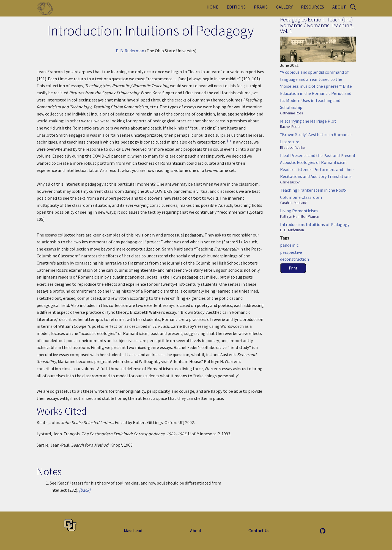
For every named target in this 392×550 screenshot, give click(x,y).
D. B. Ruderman (130, 51)
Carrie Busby (290, 182)
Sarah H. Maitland (294, 203)
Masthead (133, 530)
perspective (291, 252)
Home (213, 7)
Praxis (261, 7)
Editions (236, 7)
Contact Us (259, 530)
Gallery (284, 7)
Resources (312, 7)
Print (293, 268)
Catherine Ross (292, 113)
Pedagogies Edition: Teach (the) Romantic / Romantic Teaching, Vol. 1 (317, 25)
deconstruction (294, 259)
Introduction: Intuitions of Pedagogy (315, 224)
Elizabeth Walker (293, 147)
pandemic (289, 245)
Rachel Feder (290, 127)
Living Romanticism (299, 211)
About (339, 7)
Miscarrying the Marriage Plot (308, 121)
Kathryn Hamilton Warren (300, 216)
